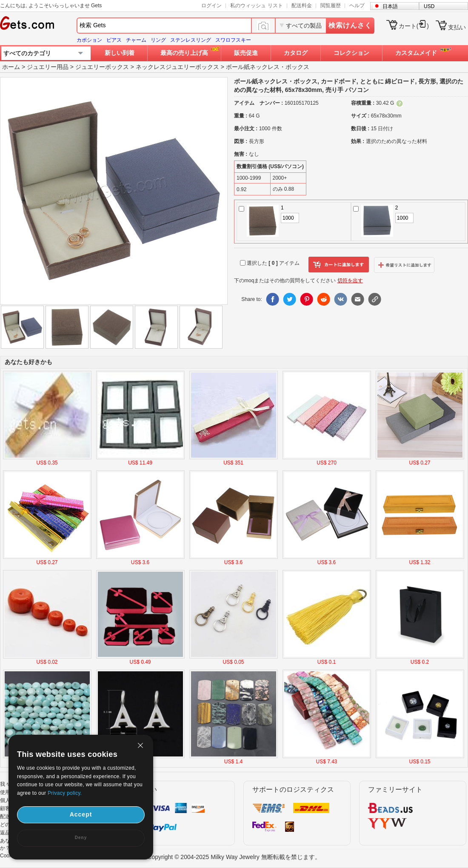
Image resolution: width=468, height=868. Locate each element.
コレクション (351, 53)
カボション (89, 40)
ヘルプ (357, 6)
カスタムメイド (416, 53)
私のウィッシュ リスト (256, 6)
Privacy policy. (65, 793)
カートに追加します (339, 265)
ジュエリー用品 (48, 67)
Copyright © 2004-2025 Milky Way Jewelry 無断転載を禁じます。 (234, 857)
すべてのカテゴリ (27, 53)
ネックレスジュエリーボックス (177, 67)
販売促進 (246, 53)
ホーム (11, 67)
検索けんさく (350, 25)
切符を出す (350, 281)
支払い (457, 27)
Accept (81, 814)
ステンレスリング (191, 40)
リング (158, 40)
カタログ (296, 53)
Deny (81, 838)
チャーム (136, 40)
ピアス (114, 40)
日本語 (390, 6)
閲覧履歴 (331, 6)
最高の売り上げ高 (184, 53)
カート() (414, 26)
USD (429, 6)
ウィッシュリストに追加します (404, 265)
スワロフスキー (233, 40)
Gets (27, 23)
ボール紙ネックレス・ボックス (268, 67)
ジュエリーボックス (102, 67)
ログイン (211, 6)
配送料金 (302, 6)
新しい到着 (120, 53)
